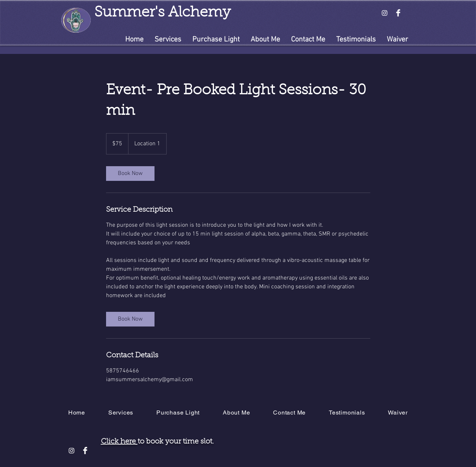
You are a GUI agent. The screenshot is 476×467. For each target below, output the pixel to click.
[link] (130, 174)
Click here (119, 442)
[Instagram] (385, 13)
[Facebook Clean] (398, 13)
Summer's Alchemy (162, 13)
